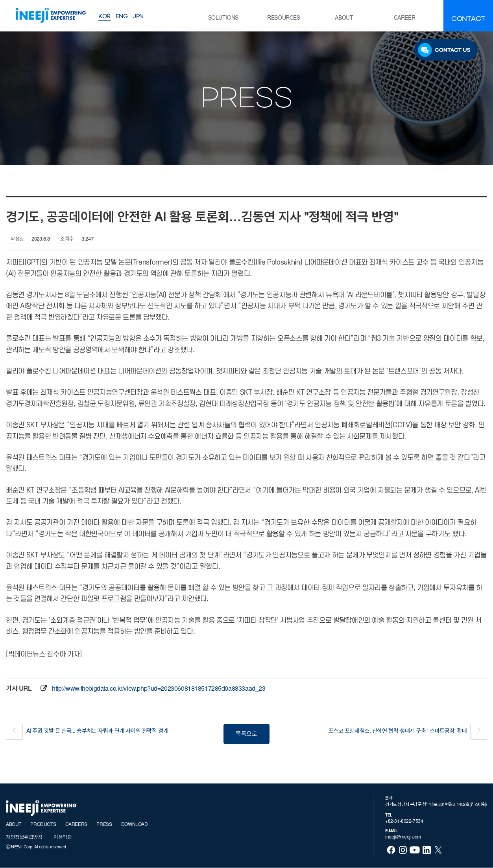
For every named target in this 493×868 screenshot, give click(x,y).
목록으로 (246, 735)
